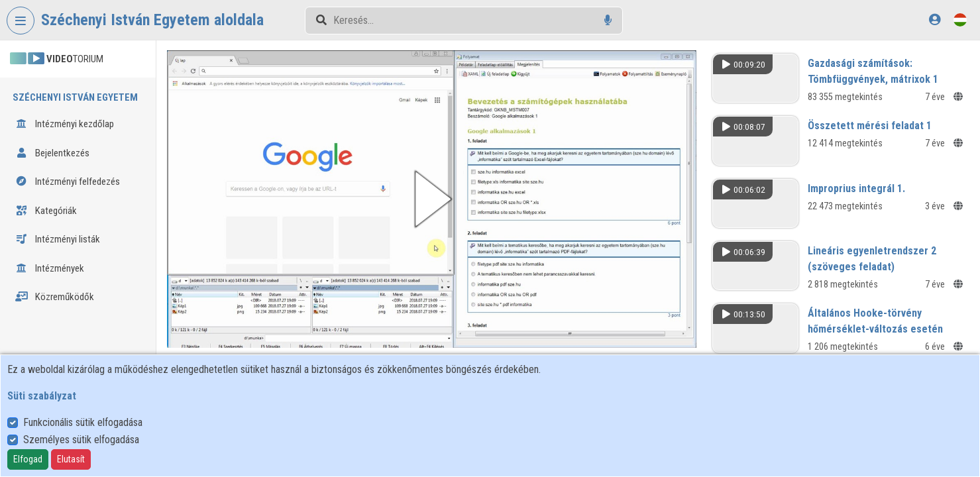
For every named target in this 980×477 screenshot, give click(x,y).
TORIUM (57, 59)
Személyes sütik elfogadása (81, 440)
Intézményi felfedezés (68, 182)
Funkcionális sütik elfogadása (83, 422)
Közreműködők (55, 297)
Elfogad (28, 459)
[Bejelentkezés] (935, 20)
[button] (432, 199)
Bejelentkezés (52, 153)
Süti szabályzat (42, 396)
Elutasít (71, 459)
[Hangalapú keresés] (608, 20)
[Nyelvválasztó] (960, 20)
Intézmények (50, 268)
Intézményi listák (58, 239)
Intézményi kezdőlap (65, 124)
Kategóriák (46, 211)
